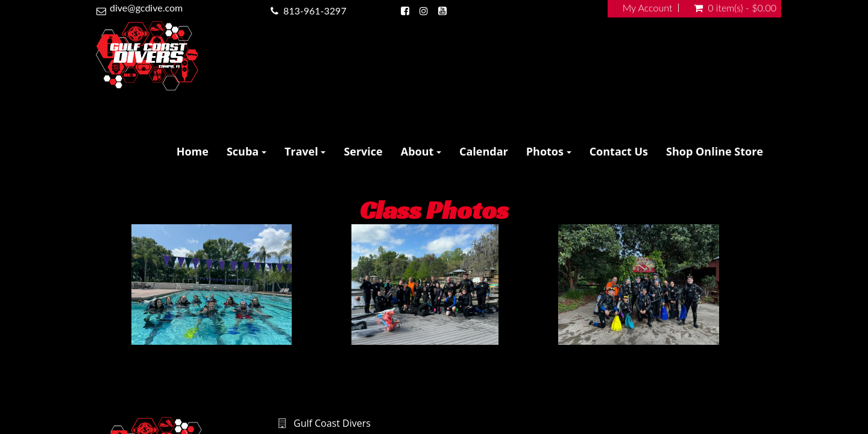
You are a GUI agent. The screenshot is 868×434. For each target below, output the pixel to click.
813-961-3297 (315, 11)
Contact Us (619, 151)
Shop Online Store (715, 151)
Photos (549, 151)
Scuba (247, 151)
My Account (648, 8)
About (421, 151)
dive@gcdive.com (146, 8)
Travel (305, 151)
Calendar (484, 151)
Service (363, 151)
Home (193, 151)
